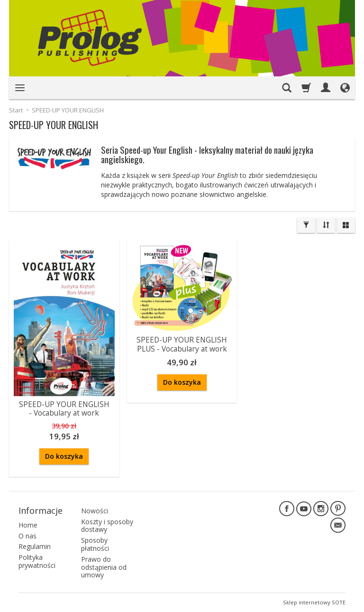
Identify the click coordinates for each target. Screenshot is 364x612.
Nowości (95, 511)
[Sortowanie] (326, 225)
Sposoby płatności (95, 544)
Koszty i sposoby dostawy (107, 526)
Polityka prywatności (37, 561)
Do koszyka (64, 456)
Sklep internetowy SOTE (314, 602)
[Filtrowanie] (306, 225)
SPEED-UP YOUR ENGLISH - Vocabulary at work (64, 409)
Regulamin (35, 546)
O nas (27, 536)
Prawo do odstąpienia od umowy (104, 567)
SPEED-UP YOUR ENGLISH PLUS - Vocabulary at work (182, 344)
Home (28, 525)
